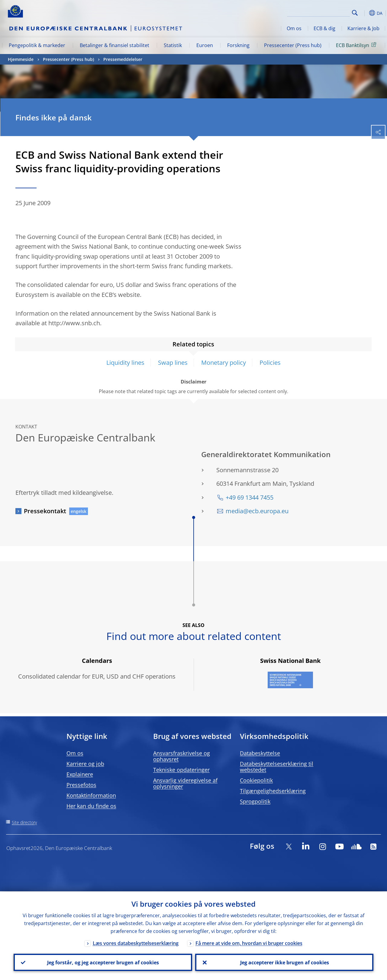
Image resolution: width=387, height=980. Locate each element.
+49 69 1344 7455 (250, 497)
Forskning (238, 45)
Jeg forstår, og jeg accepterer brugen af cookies (103, 962)
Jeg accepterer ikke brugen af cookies (284, 962)
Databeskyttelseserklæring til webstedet (277, 767)
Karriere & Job (363, 28)
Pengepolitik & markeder (37, 45)
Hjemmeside (21, 59)
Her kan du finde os (91, 806)
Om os (294, 28)
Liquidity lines (125, 363)
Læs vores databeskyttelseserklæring (136, 943)
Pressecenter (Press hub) (293, 45)
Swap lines (173, 363)
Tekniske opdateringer (181, 770)
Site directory (24, 822)
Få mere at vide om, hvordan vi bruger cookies (249, 943)
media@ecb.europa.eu (257, 511)
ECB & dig (324, 28)
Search (355, 13)
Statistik (173, 45)
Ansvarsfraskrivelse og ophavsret (182, 756)
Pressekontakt (45, 511)
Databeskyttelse (260, 753)
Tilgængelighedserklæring (273, 791)
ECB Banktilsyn (357, 45)
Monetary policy (224, 363)
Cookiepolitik (256, 780)
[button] (364, 13)
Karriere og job (85, 764)
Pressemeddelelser (123, 59)
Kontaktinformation (91, 795)
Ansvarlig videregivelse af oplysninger (185, 783)
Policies (270, 363)
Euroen (205, 45)
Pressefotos (81, 785)
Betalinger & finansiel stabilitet (114, 45)
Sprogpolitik (255, 801)
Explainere (80, 774)
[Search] (320, 12)
